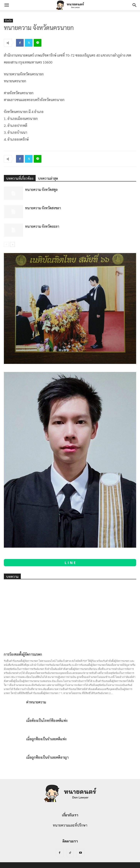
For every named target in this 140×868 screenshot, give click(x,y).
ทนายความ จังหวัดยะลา (42, 226)
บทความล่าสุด (48, 178)
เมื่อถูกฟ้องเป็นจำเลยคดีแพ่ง (46, 739)
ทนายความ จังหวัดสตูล (41, 189)
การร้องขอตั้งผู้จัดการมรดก (23, 654)
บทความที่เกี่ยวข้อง (20, 178)
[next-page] (12, 244)
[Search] (135, 5)
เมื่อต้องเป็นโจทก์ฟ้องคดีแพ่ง (47, 720)
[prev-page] (6, 244)
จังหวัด (8, 21)
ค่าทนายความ (36, 702)
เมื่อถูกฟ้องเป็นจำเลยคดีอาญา (47, 757)
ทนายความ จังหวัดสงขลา (43, 208)
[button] (7, 5)
